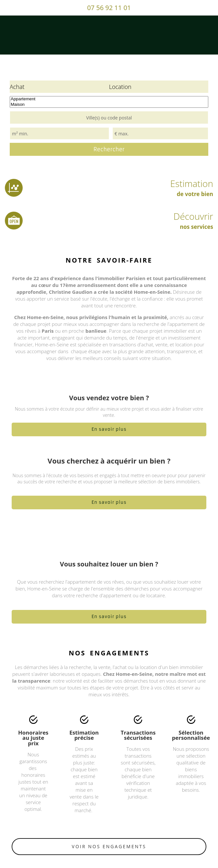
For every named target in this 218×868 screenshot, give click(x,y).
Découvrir (109, 220)
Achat (17, 87)
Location (120, 87)
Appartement (109, 99)
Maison (109, 105)
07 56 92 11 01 (109, 8)
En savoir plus (109, 429)
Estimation (109, 187)
